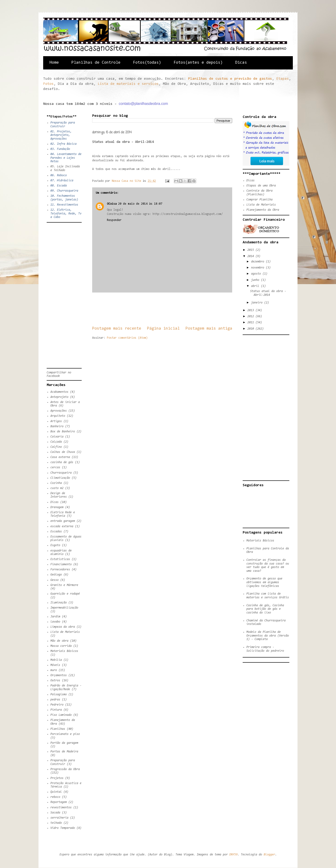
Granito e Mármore (64, 585)
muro (54, 670)
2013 (251, 310)
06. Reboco (59, 175)
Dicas (241, 63)
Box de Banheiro (63, 432)
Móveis (55, 665)
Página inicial (163, 329)
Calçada (56, 442)
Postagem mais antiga (209, 329)
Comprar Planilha (259, 200)
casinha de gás (62, 462)
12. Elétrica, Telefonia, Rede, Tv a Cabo (66, 214)
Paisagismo (59, 694)
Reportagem (59, 802)
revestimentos (61, 808)
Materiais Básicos (64, 651)
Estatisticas (60, 559)
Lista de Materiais (65, 632)
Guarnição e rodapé (65, 594)
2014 (251, 256)
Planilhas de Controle (96, 63)
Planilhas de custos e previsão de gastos (230, 79)
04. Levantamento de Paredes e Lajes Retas (66, 158)
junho (256, 280)
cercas (55, 467)
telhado (56, 823)
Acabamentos (59, 392)
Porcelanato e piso (65, 734)
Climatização (60, 478)
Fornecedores (60, 570)
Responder (114, 220)
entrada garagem (63, 521)
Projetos (57, 778)
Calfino (56, 447)
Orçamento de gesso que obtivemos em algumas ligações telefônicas (264, 582)
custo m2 (57, 488)
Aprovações (59, 411)
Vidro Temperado (63, 828)
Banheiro (57, 426)
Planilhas (58, 729)
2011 (251, 322)
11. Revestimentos (64, 205)
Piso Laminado (61, 715)
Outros (55, 680)
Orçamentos (59, 675)
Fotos (48, 84)
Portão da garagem (64, 743)
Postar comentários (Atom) (127, 338)
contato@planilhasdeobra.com (143, 104)
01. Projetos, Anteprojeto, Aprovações (61, 135)
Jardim (55, 617)
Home (54, 63)
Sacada (55, 813)
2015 (251, 250)
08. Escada (59, 186)
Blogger (269, 855)
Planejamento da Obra (263, 210)
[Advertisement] (177, 309)
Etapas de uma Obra (261, 186)
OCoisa (112, 204)
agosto (257, 274)
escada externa (62, 526)
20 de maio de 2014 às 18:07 (140, 204)
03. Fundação (60, 149)
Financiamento (61, 564)
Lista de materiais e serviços (128, 84)
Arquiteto (58, 416)
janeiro (258, 303)
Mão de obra (59, 641)
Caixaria (57, 437)
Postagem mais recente (117, 329)
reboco (55, 797)
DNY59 (233, 855)
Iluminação (59, 603)
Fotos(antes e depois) (198, 63)
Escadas (56, 532)
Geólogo (56, 575)
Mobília (56, 660)
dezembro (258, 262)
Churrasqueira (61, 473)
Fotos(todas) (147, 63)
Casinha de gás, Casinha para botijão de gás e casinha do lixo (265, 609)
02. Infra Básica (63, 144)
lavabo (55, 622)
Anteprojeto (59, 397)
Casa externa (60, 457)
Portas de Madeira (64, 752)
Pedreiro (57, 705)
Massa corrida (61, 646)
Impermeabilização (64, 608)
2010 (251, 329)
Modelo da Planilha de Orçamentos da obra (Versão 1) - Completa (268, 636)
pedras (55, 700)
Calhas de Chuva (63, 452)
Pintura (56, 710)
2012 (251, 316)
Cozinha (56, 483)
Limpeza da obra (63, 627)
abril (256, 286)
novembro (258, 268)
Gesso (54, 580)
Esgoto (55, 545)
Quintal (56, 792)
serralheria (59, 818)
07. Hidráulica (62, 181)
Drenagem (57, 507)
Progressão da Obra (65, 769)
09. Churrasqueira (64, 191)
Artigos (56, 421)
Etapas (283, 79)
